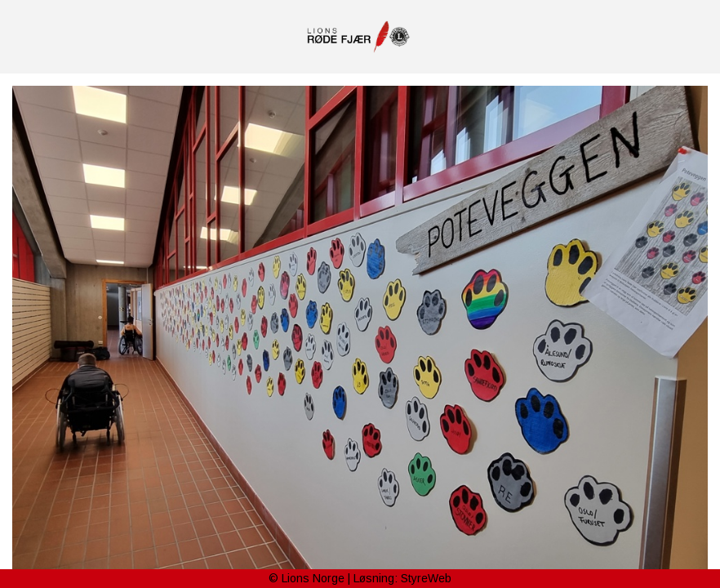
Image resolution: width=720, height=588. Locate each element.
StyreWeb (426, 578)
